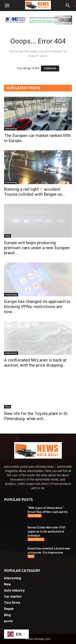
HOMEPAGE (50, 68)
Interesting (11, 129)
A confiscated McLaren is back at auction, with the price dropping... (35, 363)
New (7, 236)
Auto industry (36, 539)
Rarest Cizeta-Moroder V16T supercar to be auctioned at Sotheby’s (47, 532)
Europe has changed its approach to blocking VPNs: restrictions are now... (37, 307)
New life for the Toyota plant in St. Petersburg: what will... (36, 416)
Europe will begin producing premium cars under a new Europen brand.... (37, 248)
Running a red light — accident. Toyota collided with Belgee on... (35, 192)
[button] (7, 6)
